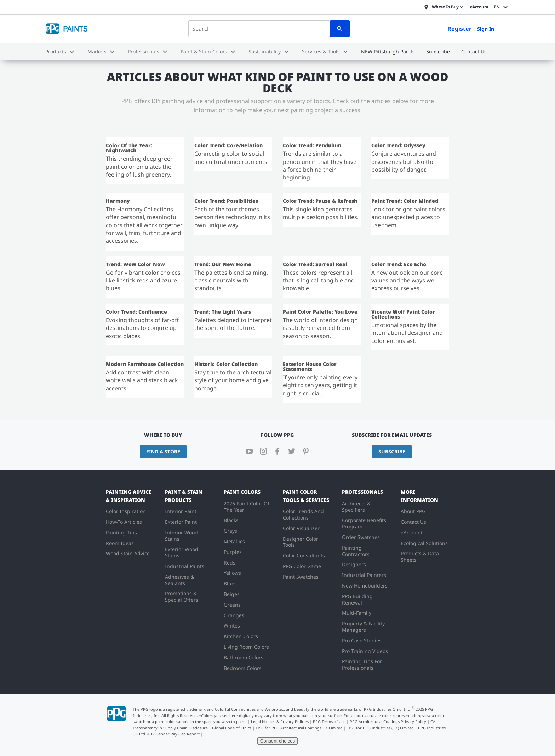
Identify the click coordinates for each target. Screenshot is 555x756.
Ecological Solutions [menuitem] (424, 543)
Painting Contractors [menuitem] (356, 551)
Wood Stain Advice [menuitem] (128, 553)
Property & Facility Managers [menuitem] (363, 627)
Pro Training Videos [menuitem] (365, 651)
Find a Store (163, 451)
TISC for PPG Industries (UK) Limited (380, 728)
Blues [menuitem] (230, 583)
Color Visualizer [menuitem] (301, 528)
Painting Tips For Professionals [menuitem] (362, 665)
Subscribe (392, 451)
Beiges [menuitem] (232, 594)
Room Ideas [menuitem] (120, 543)
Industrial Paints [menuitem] (185, 566)
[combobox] (259, 29)
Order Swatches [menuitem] (361, 537)
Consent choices (278, 741)
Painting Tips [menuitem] (121, 532)
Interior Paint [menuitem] (181, 511)
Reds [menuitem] (230, 563)
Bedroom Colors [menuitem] (243, 668)
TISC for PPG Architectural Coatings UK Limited (299, 728)
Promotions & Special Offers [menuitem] (182, 597)
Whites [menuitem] (232, 626)
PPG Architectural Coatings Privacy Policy (388, 721)
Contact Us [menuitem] (413, 522)
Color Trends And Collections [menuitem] (303, 514)
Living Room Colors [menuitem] (246, 647)
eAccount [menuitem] (412, 532)
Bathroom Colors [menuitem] (244, 657)
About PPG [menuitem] (413, 511)
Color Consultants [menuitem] (304, 555)
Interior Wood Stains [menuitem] (181, 536)
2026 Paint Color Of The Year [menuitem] (247, 507)
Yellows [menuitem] (232, 573)
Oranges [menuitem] (234, 615)
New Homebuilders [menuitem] (365, 586)
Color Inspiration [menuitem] (126, 511)
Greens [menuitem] (232, 605)
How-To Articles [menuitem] (124, 522)
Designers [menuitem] (354, 564)
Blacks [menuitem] (231, 520)
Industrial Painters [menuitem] (364, 575)
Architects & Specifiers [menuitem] (356, 507)
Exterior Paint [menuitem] (181, 522)
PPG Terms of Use (329, 721)
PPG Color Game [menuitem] (302, 566)
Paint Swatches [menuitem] (301, 577)
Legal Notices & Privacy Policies (280, 721)
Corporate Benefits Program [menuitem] (364, 523)
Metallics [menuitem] (234, 541)
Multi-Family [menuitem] (357, 613)
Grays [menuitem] (230, 531)
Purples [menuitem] (233, 552)
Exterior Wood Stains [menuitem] (182, 552)
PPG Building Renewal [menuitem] (357, 599)
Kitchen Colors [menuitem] (241, 636)
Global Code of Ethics (232, 728)
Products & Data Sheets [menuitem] (420, 557)
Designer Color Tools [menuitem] (301, 542)
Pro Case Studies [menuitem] (362, 640)
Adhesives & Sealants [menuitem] (179, 580)
